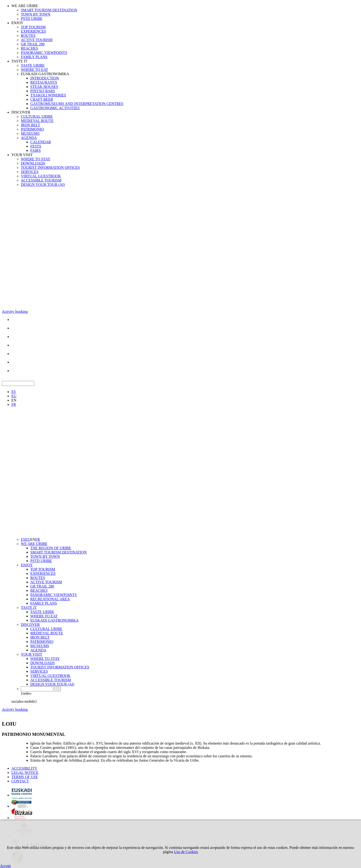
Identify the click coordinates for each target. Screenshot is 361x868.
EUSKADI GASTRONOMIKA (45, 74)
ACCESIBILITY (24, 768)
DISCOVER (21, 112)
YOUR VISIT (22, 155)
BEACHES (29, 48)
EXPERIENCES (33, 31)
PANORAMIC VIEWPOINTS (44, 53)
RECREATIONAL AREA (50, 599)
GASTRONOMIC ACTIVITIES (55, 108)
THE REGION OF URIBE (51, 548)
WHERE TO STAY (36, 159)
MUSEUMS (30, 133)
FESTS (36, 146)
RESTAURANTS (44, 82)
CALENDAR (41, 142)
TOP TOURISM (33, 27)
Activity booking (15, 312)
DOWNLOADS (33, 163)
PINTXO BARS (43, 91)
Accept (5, 866)
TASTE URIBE (33, 65)
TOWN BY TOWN (36, 14)
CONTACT (20, 781)
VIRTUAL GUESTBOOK (41, 176)
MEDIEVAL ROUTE (37, 121)
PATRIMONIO (32, 129)
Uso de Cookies (186, 852)
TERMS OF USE (25, 777)
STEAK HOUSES (44, 87)
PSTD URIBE (32, 19)
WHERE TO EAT (34, 70)
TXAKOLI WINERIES (48, 95)
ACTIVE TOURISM (37, 40)
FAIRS (36, 150)
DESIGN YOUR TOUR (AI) (43, 185)
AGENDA (29, 138)
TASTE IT (19, 61)
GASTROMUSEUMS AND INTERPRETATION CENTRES (77, 104)
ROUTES (28, 36)
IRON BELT (31, 125)
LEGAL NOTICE (25, 773)
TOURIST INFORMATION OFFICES (50, 168)
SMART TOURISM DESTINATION (49, 10)
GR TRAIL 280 (33, 44)
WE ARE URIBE (25, 6)
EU (14, 396)
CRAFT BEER (42, 99)
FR (14, 404)
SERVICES (30, 172)
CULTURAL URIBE (37, 116)
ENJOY (17, 23)
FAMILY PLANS (34, 57)
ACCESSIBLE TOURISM (41, 180)
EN (14, 400)
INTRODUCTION (45, 78)
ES (14, 392)
